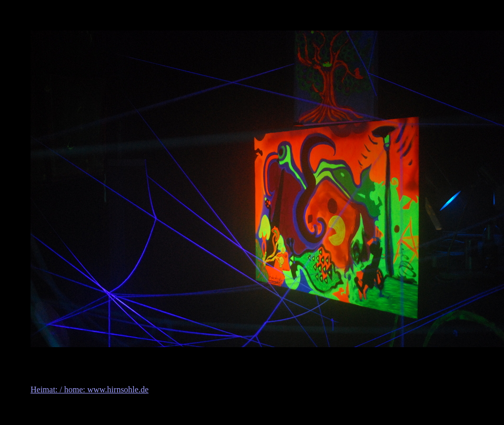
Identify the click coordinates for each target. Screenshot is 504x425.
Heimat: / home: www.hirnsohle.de (89, 389)
